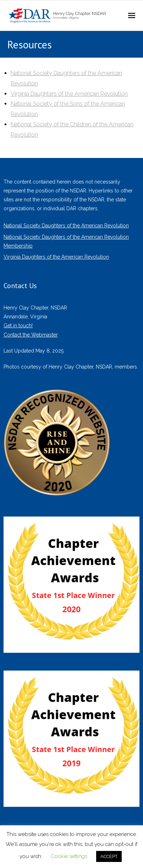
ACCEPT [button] (109, 856)
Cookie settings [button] (69, 856)
